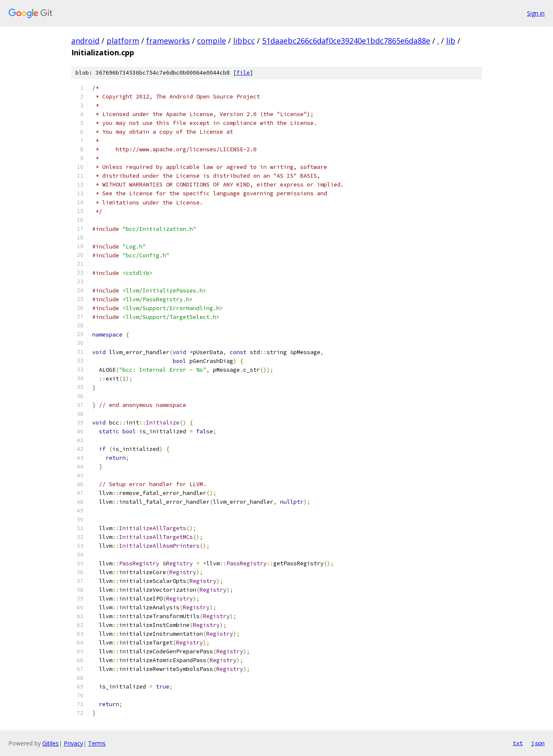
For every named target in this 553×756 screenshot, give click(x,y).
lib (451, 41)
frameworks (168, 41)
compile (212, 41)
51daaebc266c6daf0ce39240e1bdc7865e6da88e (346, 41)
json (538, 743)
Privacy (73, 743)
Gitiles (51, 743)
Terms (97, 743)
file (243, 73)
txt (518, 743)
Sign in (536, 13)
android (85, 41)
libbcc (244, 41)
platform (123, 41)
